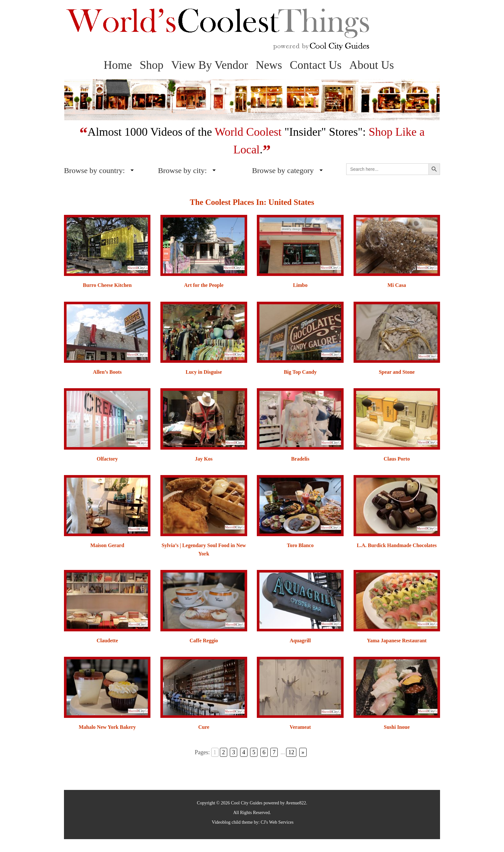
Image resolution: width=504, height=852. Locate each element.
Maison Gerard (107, 545)
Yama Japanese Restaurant (397, 641)
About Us (372, 65)
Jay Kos (204, 459)
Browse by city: (183, 170)
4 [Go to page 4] (247, 752)
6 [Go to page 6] (264, 752)
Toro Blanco (300, 545)
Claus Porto (397, 459)
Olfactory (107, 459)
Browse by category (283, 170)
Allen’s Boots (107, 372)
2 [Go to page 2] (229, 752)
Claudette (107, 641)
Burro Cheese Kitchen (107, 285)
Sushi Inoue (397, 727)
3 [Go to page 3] (238, 752)
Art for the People (204, 285)
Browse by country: (94, 170)
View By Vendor (209, 65)
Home (118, 65)
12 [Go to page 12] (288, 752)
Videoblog (221, 822)
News (269, 65)
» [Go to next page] (298, 752)
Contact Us (316, 65)
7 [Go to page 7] (273, 752)
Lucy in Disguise (204, 372)
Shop (151, 65)
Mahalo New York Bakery (107, 727)
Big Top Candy (300, 372)
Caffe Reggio (204, 641)
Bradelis (300, 459)
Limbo (300, 285)
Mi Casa (397, 285)
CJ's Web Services (277, 822)
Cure (204, 727)
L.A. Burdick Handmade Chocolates (397, 545)
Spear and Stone (397, 372)
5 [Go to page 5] (255, 752)
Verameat (300, 727)
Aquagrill (300, 641)
